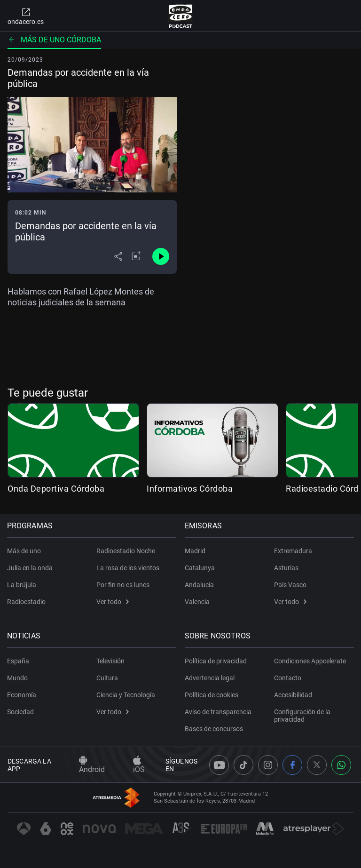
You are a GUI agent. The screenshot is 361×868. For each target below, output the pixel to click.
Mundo (18, 678)
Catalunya (200, 568)
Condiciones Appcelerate (310, 661)
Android (92, 765)
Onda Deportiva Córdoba (56, 489)
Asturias (286, 568)
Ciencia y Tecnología (126, 695)
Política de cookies (212, 695)
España (19, 661)
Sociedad (21, 712)
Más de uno (24, 551)
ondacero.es (26, 16)
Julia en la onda (30, 568)
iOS (139, 765)
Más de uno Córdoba (54, 40)
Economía (22, 695)
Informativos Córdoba (190, 489)
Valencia (198, 602)
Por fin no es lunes (123, 585)
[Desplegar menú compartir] (118, 256)
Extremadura (293, 551)
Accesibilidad (293, 695)
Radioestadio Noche (126, 551)
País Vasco (290, 585)
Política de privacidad (216, 661)
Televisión (110, 661)
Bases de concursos (214, 729)
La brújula (22, 585)
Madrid (196, 551)
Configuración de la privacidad (302, 716)
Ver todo (113, 602)
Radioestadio (27, 602)
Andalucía (200, 585)
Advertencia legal (210, 678)
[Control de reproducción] (161, 256)
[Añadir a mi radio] (136, 256)
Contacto (288, 678)
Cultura (107, 678)
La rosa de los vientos (128, 568)
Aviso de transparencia (219, 712)
